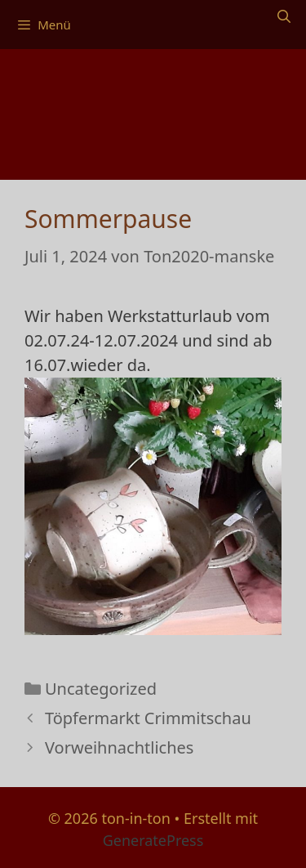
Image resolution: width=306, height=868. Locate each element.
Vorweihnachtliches (119, 747)
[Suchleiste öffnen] (284, 16)
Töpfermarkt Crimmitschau (148, 718)
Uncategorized (101, 689)
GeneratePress (153, 840)
